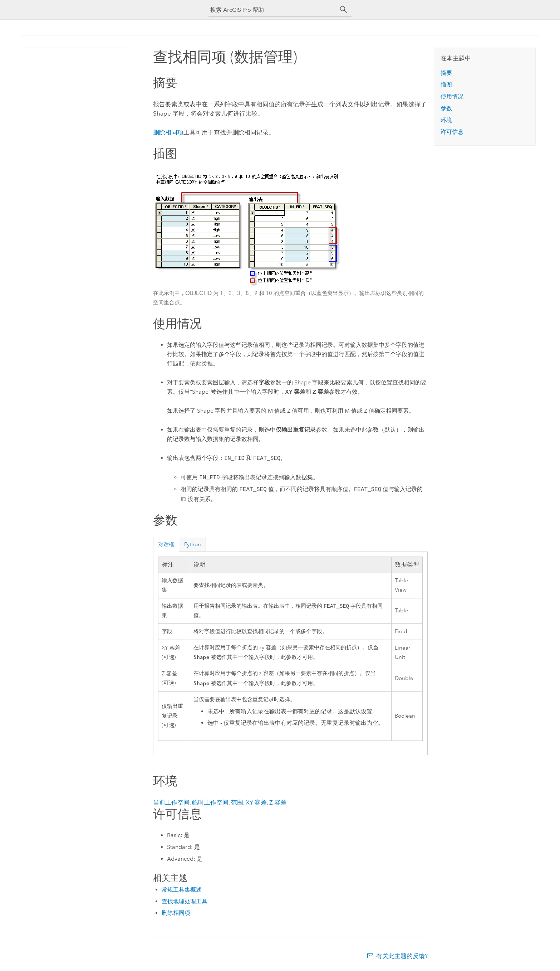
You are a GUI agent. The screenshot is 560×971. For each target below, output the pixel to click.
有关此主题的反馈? (402, 957)
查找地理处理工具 (185, 902)
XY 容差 (256, 803)
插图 (446, 85)
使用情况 (452, 96)
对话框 (166, 544)
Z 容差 (278, 803)
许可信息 (452, 132)
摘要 (446, 73)
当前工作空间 (171, 803)
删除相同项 (168, 132)
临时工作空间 (210, 803)
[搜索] (344, 10)
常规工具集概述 (182, 890)
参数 (446, 108)
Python (193, 544)
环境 (446, 120)
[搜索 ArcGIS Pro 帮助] (273, 10)
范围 (237, 803)
